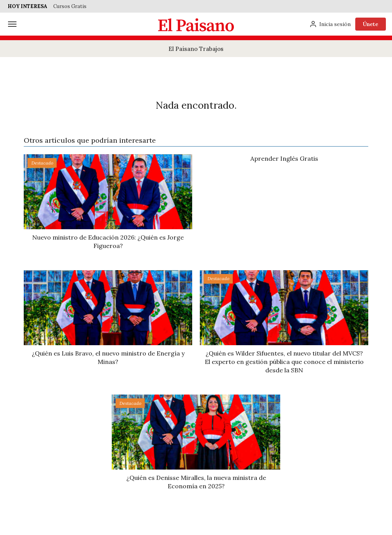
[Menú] (12, 24)
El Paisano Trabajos (196, 49)
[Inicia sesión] (330, 24)
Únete (371, 24)
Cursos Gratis (70, 6)
